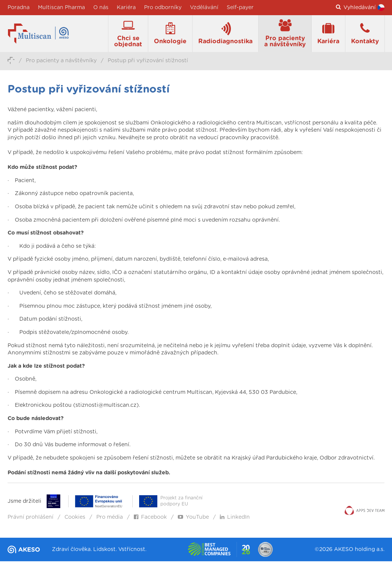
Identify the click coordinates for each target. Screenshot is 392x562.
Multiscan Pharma (61, 8)
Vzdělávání (204, 8)
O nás (101, 8)
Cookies (75, 518)
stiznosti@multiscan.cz (106, 407)
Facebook (150, 518)
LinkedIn (235, 518)
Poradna (19, 8)
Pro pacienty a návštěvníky (61, 62)
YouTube (193, 518)
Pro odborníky (163, 8)
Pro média (110, 518)
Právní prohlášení (31, 518)
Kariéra (126, 8)
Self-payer (240, 8)
